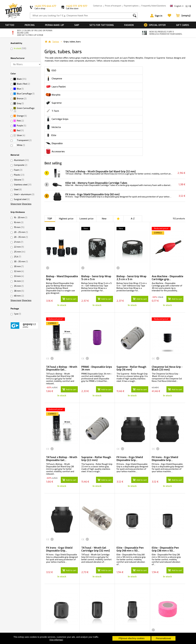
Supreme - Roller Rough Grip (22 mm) (96, 392)
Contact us (98, 6)
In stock (20, 48)
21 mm (19, 242)
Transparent (24, 140)
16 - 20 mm (21, 217)
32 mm (19, 271)
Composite (21, 165)
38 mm (19, 291)
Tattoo (10, 25)
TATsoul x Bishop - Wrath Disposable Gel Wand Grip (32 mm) (103, 107)
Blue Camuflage (26, 94)
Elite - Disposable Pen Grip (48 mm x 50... (130, 481)
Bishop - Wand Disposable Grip (62, 213)
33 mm (19, 276)
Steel (18, 190)
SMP (77, 25)
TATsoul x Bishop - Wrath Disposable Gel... (62, 302)
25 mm (20, 252)
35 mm (19, 286)
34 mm (19, 281)
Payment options (131, 6)
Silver (21, 135)
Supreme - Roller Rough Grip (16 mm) (131, 302)
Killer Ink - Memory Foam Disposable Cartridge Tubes (98, 118)
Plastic (19, 175)
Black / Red (23, 84)
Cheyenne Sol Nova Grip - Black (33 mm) (167, 302)
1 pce (17, 314)
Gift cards (183, 25)
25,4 (18, 257)
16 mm (19, 222)
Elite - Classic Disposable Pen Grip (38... (132, 570)
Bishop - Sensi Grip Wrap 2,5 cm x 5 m (131, 213)
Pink (20, 121)
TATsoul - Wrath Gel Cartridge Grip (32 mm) (96, 481)
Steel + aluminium (24, 194)
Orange (22, 116)
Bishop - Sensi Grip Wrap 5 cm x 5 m (96, 213)
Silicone (19, 180)
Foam (18, 170)
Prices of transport (113, 6)
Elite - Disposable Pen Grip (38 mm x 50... (165, 481)
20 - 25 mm (21, 232)
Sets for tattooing (102, 25)
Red (20, 130)
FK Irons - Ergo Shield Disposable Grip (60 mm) (94, 130)
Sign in (159, 16)
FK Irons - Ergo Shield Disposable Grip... (130, 392)
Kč (187, 6)
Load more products (115, 623)
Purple (22, 126)
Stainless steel (23, 185)
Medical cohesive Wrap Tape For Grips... (166, 570)
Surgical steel (22, 199)
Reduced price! (161, 164)
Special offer (157, 25)
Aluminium (21, 160)
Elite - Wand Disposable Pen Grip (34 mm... (96, 570)
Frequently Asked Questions (154, 6)
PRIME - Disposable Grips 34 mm (97, 302)
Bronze (22, 99)
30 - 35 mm (21, 262)
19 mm (19, 227)
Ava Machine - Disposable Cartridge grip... (168, 213)
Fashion (129, 25)
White (21, 145)
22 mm (19, 247)
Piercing (30, 25)
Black (22, 79)
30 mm (19, 266)
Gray (20, 103)
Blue (20, 89)
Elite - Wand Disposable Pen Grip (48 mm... (61, 570)
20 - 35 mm (21, 237)
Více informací (56, 640)
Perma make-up (54, 25)
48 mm (19, 296)
